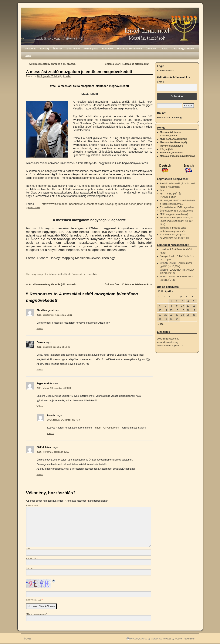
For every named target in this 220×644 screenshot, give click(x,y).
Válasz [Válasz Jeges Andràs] (40, 406)
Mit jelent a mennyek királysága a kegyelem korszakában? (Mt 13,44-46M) (178, 221)
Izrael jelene (73, 49)
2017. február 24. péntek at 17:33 (63, 420)
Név (29, 548)
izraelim (67, 76)
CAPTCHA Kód (34, 600)
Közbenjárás (91, 49)
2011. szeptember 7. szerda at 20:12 (55, 315)
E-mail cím (32, 558)
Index (163, 190)
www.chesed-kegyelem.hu (170, 346)
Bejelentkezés (167, 71)
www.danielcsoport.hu (168, 339)
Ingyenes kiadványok (171, 146)
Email (160, 82)
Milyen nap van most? (37, 614)
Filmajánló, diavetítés (171, 153)
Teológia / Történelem (129, 49)
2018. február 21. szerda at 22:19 (53, 452)
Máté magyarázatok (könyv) (174, 214)
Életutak (57, 49)
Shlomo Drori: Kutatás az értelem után (129, 64)
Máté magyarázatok (183, 49)
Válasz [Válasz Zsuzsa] (40, 370)
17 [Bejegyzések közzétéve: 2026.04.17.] (183, 310)
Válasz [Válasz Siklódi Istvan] (40, 474)
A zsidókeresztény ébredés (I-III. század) (51, 64)
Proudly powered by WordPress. (146, 639)
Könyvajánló (167, 149)
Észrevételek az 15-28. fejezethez (177, 207)
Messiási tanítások (61, 274)
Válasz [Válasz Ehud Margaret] (40, 328)
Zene (28, 56)
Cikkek (164, 49)
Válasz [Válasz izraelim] (51, 433)
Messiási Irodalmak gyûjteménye (178, 156)
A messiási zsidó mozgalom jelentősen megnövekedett (79, 72)
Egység (44, 49)
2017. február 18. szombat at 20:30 (54, 388)
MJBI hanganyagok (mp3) (174, 139)
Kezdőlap (31, 49)
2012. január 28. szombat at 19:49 (53, 347)
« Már (161, 324)
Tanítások (107, 49)
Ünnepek (151, 49)
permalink (92, 274)
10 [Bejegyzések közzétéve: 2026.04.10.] (183, 306)
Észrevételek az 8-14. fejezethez (176, 211)
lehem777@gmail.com (107, 428)
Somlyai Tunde (167, 256)
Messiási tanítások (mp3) (173, 142)
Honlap (30, 568)
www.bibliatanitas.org (168, 342)
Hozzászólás (32, 505)
